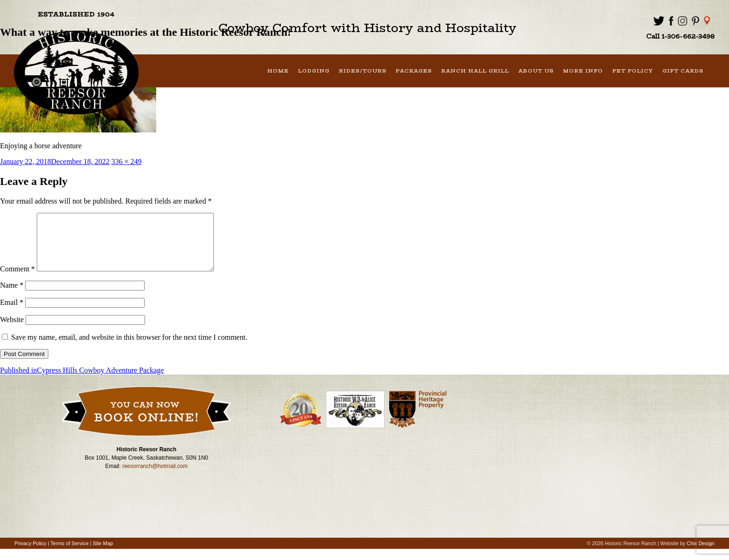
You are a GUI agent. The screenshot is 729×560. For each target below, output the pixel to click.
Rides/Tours (363, 71)
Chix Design (700, 554)
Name (12, 296)
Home (278, 71)
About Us (536, 71)
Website (12, 331)
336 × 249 (127, 161)
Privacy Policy (30, 554)
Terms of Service (70, 554)
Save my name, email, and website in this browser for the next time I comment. (129, 348)
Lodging (314, 71)
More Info (583, 71)
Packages (414, 71)
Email (12, 313)
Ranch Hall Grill (475, 71)
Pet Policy (633, 71)
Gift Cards (683, 71)
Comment (17, 280)
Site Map (103, 554)
